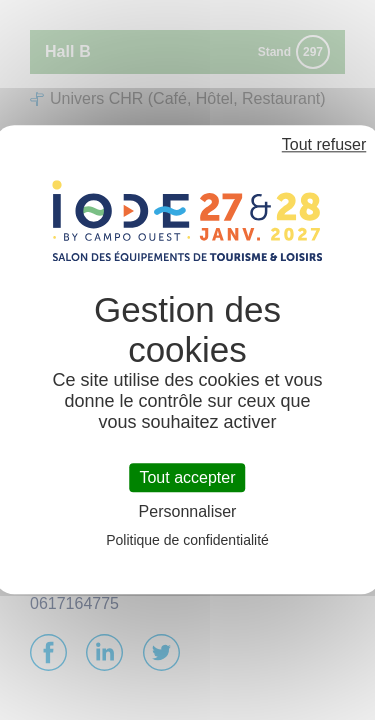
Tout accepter (187, 477)
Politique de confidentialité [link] (187, 541)
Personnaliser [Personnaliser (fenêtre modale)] (188, 512)
